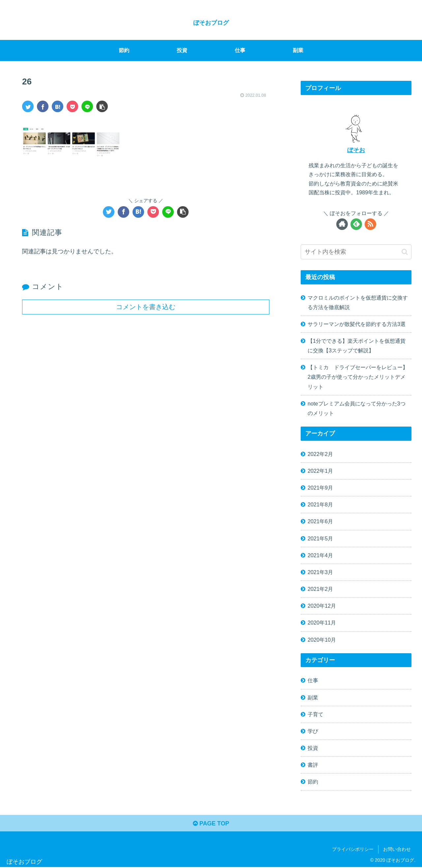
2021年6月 (320, 521)
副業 (313, 697)
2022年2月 (320, 454)
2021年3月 (320, 572)
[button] (405, 252)
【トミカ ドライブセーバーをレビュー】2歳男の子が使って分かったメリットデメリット (358, 377)
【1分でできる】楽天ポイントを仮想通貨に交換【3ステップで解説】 (357, 346)
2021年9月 (320, 488)
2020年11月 (322, 623)
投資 (313, 748)
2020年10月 (322, 640)
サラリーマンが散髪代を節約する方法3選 (357, 324)
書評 (313, 765)
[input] (356, 252)
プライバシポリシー (353, 850)
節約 (313, 782)
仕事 (313, 680)
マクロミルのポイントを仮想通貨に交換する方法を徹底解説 (358, 302)
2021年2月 (320, 589)
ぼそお (356, 150)
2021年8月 (320, 504)
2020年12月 (322, 606)
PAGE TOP (211, 824)
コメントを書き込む (146, 307)
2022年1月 (320, 471)
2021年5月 (320, 538)
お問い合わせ (397, 850)
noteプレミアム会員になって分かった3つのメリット (357, 408)
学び (313, 731)
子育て (316, 714)
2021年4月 (320, 555)
